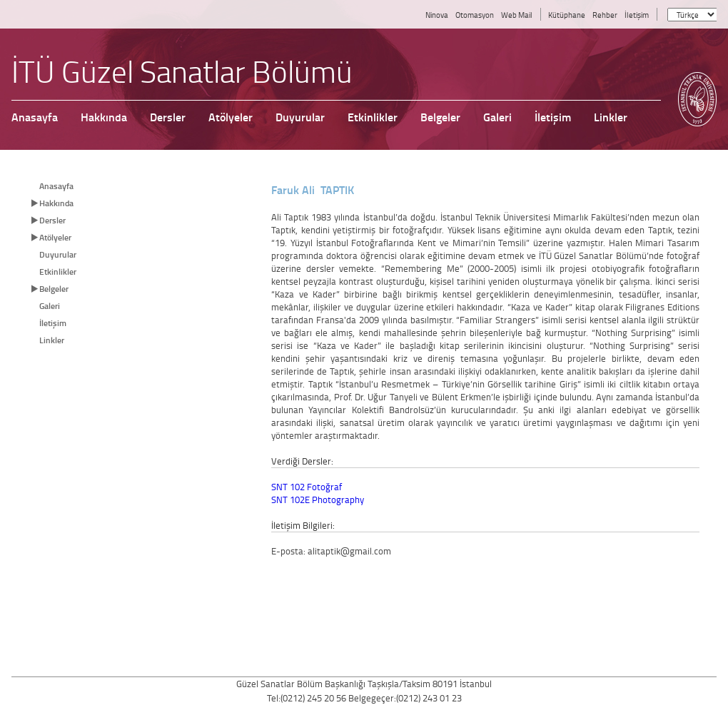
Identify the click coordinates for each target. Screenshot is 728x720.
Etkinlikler (58, 272)
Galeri (50, 306)
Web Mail (517, 15)
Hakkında (56, 203)
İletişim (637, 15)
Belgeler (54, 289)
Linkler (52, 340)
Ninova (437, 15)
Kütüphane (567, 15)
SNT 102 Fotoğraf (307, 487)
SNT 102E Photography (318, 500)
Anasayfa (56, 186)
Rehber (605, 15)
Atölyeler (55, 237)
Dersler (52, 220)
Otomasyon (475, 15)
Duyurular (58, 254)
